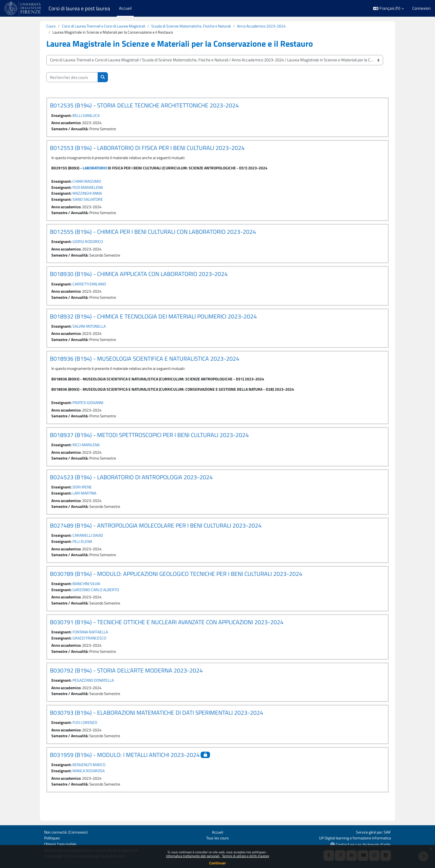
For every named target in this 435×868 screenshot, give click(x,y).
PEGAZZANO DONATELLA (95, 691)
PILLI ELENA (84, 550)
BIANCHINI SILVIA (89, 593)
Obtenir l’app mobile (62, 844)
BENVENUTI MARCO (91, 777)
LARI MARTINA (86, 501)
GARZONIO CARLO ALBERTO (98, 599)
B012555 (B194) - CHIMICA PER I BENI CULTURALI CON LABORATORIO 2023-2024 (153, 235)
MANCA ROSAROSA (90, 783)
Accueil (217, 831)
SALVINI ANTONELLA (91, 331)
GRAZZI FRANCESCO (91, 648)
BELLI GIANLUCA (88, 116)
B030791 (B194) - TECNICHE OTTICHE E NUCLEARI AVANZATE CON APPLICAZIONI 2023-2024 (167, 632)
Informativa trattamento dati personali (193, 856)
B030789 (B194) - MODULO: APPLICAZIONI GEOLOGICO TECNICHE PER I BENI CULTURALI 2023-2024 (176, 583)
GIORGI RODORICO (90, 245)
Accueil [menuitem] (125, 8)
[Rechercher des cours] (72, 78)
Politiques (53, 837)
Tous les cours (217, 837)
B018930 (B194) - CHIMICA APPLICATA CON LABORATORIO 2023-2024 (139, 278)
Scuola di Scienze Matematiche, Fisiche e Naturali (200, 26)
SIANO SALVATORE (90, 202)
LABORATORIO (96, 170)
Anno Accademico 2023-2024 (276, 26)
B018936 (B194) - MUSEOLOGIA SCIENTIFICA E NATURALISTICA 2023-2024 (145, 363)
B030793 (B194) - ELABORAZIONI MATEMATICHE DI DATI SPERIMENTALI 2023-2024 (157, 724)
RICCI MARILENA (88, 451)
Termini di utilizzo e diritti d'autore (246, 856)
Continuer (217, 863)
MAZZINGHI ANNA (89, 196)
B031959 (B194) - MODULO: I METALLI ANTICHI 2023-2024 (125, 767)
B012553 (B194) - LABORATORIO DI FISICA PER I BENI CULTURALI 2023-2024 (147, 149)
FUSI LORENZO (86, 734)
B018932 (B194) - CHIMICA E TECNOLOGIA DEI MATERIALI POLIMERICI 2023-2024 (153, 320)
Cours (51, 26)
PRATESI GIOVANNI (90, 409)
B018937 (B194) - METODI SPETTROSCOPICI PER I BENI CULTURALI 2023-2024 (149, 441)
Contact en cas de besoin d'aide (361, 844)
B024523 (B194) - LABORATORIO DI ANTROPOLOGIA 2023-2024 (131, 484)
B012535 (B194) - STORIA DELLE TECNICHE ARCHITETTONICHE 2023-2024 (144, 106)
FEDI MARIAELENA (90, 189)
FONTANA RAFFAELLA (93, 642)
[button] (389, 8)
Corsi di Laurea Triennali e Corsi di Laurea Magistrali (107, 26)
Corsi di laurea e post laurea (79, 8)
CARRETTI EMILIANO (91, 288)
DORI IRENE (84, 494)
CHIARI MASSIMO (89, 183)
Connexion (421, 8)
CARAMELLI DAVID (90, 544)
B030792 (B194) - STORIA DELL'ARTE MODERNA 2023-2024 (126, 681)
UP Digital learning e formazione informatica (352, 837)
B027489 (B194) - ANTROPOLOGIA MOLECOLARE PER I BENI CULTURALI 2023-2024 (156, 533)
